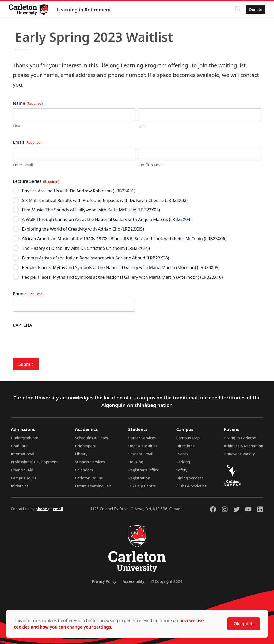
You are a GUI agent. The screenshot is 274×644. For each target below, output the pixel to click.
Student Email (141, 454)
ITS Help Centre (142, 486)
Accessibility (133, 581)
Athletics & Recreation (244, 446)
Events (182, 454)
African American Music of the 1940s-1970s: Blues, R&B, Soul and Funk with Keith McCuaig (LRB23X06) (124, 239)
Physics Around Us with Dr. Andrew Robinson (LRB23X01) (79, 191)
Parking (183, 462)
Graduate (19, 446)
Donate (256, 9)
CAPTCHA (22, 325)
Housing (136, 462)
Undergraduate (24, 438)
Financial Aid (22, 470)
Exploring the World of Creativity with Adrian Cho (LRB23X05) (83, 229)
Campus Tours (23, 478)
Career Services (142, 438)
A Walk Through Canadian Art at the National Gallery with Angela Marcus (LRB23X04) (107, 219)
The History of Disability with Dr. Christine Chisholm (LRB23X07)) (86, 248)
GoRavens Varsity (239, 454)
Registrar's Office (144, 470)
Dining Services (190, 478)
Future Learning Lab (93, 486)
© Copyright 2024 (166, 581)
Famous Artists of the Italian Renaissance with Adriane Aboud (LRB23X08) (96, 258)
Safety (182, 470)
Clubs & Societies (191, 486)
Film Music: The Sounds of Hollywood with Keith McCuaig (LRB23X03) (91, 210)
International (22, 454)
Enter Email (23, 165)
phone (42, 509)
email (58, 509)
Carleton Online (89, 478)
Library (81, 454)
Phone (28, 294)
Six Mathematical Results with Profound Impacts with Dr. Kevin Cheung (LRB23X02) (105, 200)
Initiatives (20, 486)
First (17, 126)
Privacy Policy (104, 581)
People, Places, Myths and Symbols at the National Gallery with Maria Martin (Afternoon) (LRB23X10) (122, 277)
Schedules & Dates (92, 438)
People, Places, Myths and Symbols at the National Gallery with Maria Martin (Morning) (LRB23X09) (121, 267)
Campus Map (188, 438)
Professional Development (34, 462)
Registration (139, 478)
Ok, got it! (244, 624)
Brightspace (86, 446)
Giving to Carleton (240, 438)
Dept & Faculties (143, 446)
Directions (185, 446)
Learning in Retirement (84, 10)
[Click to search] (238, 10)
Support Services (90, 462)
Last (142, 126)
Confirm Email (151, 165)
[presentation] (54, 341)
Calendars (84, 470)
